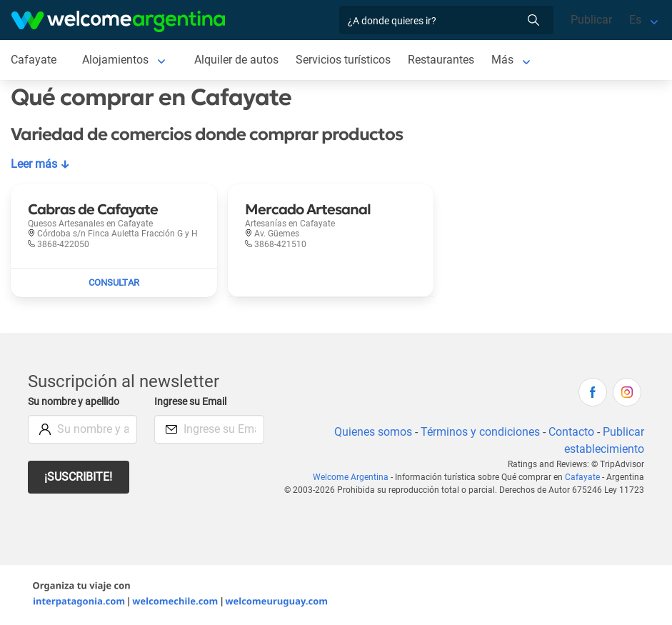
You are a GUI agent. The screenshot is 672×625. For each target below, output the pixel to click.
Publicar (591, 20)
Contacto (571, 432)
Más (506, 60)
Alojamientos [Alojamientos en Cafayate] (115, 60)
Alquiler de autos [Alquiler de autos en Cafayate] (237, 60)
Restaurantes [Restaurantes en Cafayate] (444, 60)
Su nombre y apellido (76, 402)
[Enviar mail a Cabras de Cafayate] (114, 283)
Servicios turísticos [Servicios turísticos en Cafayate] (345, 60)
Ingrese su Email (192, 402)
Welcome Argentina (355, 477)
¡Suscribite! (79, 477)
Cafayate (584, 477)
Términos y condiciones (479, 432)
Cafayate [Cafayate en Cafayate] (33, 60)
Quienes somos (370, 432)
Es (635, 20)
